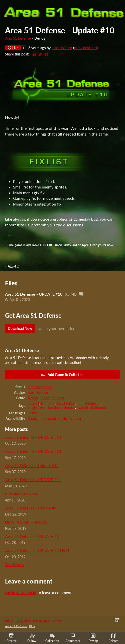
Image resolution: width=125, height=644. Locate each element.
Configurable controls (44, 419)
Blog (32, 626)
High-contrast (73, 419)
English (33, 413)
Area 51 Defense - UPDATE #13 (33, 451)
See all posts (15, 565)
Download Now (20, 328)
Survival (59, 398)
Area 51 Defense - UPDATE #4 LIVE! (37, 550)
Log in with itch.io (21, 592)
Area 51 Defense (18, 38)
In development (40, 387)
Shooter (46, 398)
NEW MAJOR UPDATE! (26, 522)
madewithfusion (89, 404)
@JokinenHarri (85, 48)
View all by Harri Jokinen (33, 621)
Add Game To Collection (62, 375)
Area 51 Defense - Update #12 (32, 465)
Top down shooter (61, 408)
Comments (73, 638)
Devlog (93, 638)
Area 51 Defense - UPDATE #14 (33, 437)
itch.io (9, 621)
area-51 (33, 404)
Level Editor (66, 404)
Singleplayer (37, 408)
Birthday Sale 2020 (22, 494)
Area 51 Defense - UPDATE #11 (33, 479)
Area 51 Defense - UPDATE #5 (32, 536)
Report (57, 621)
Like (13, 48)
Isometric (48, 404)
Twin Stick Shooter (92, 408)
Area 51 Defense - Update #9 (31, 508)
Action (33, 398)
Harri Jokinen (62, 48)
